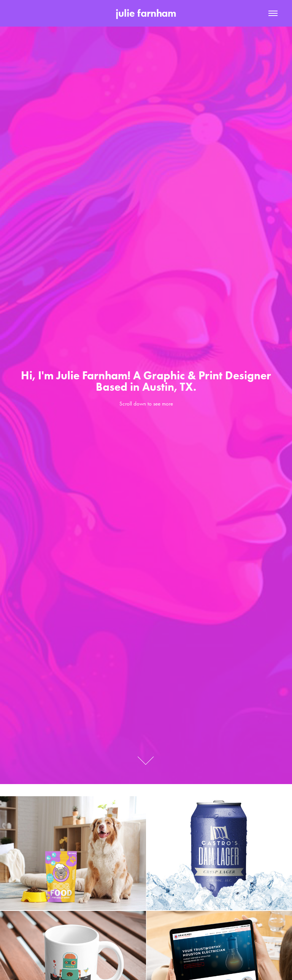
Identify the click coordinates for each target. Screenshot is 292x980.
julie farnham (146, 13)
